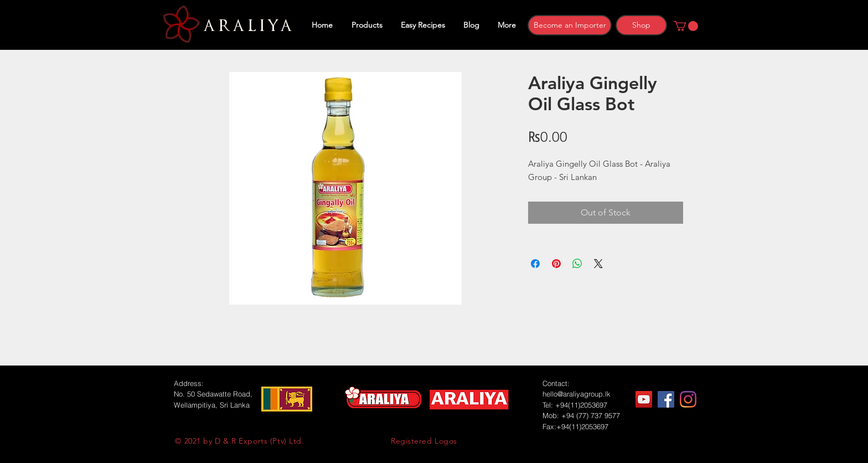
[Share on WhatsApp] (577, 264)
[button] (686, 26)
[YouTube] (644, 399)
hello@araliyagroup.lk (577, 394)
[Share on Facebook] (535, 264)
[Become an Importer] (570, 25)
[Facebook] (666, 399)
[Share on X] (598, 264)
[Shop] (641, 25)
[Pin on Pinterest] (556, 264)
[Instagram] (688, 399)
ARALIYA (246, 26)
